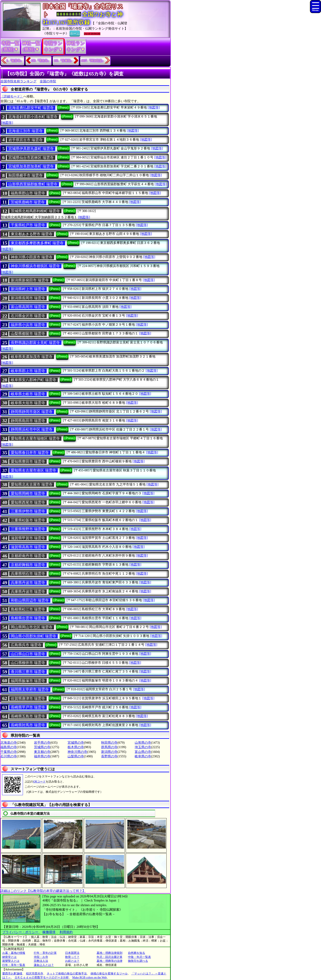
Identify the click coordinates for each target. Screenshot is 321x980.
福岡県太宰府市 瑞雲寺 (30, 690)
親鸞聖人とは (11, 961)
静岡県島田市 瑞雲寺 (28, 421)
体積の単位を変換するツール (109, 974)
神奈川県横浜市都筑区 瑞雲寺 (35, 266)
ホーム (75, 33)
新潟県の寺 (109, 752)
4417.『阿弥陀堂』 (93, 61)
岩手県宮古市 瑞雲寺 (25, 140)
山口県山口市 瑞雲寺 (28, 654)
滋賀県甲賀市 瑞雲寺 (28, 538)
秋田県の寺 (109, 743)
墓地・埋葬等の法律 (110, 961)
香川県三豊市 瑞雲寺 (28, 672)
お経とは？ (72, 961)
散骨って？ (72, 957)
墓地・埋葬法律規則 (110, 953)
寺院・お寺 (41, 957)
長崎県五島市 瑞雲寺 (28, 716)
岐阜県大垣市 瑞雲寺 (28, 403)
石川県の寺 (9, 756)
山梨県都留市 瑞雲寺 (28, 334)
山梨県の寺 (76, 756)
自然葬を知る (137, 953)
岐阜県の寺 (143, 756)
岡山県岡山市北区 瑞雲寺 (32, 627)
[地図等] (154, 107)
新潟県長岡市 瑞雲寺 (28, 298)
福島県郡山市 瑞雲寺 (28, 193)
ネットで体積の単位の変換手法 (67, 974)
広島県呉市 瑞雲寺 (26, 645)
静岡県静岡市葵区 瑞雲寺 (32, 412)
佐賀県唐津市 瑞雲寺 (28, 699)
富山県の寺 (143, 752)
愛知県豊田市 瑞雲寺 (28, 462)
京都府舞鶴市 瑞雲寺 (28, 565)
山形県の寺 (143, 743)
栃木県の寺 (76, 747)
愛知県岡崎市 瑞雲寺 (28, 493)
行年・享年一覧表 (14, 965)
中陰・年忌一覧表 (139, 957)
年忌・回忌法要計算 (110, 957)
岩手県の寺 (42, 743)
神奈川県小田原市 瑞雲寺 (32, 257)
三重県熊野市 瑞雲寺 (28, 529)
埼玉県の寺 (143, 747)
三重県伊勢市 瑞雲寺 (28, 511)
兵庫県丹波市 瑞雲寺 (28, 583)
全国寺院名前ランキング (18, 81)
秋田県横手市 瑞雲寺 (25, 175)
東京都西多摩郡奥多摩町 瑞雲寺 (37, 243)
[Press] (63, 108)
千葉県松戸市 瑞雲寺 (28, 225)
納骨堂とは (9, 957)
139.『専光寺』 (41, 61)
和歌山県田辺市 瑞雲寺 (30, 600)
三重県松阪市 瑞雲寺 (28, 520)
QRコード (39, 782)
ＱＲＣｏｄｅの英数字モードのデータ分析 (42, 977)
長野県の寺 (109, 756)
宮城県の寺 (76, 743)
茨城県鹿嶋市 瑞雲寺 (28, 202)
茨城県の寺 (42, 747)
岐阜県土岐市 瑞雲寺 (28, 394)
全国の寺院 (48, 81)
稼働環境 (49, 932)
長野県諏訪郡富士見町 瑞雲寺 (35, 343)
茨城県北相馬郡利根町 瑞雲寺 (35, 211)
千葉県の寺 (9, 752)
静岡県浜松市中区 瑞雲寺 (32, 429)
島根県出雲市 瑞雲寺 (28, 618)
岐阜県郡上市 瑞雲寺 (28, 371)
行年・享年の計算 (45, 953)
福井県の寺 (42, 756)
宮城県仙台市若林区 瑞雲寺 (31, 158)
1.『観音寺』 (15, 61)
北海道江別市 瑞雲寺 (25, 131)
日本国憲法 (72, 953)
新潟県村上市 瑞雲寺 (28, 289)
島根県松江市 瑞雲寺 (28, 609)
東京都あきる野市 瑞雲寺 (32, 234)
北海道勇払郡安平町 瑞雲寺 (31, 108)
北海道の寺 (9, 743)
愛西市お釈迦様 (12, 974)
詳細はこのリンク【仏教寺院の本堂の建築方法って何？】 (43, 891)
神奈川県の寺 (77, 752)
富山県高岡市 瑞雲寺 (28, 307)
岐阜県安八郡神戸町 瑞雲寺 (33, 380)
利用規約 (66, 932)
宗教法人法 (41, 961)
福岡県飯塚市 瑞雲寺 (28, 681)
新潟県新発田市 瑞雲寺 (30, 280)
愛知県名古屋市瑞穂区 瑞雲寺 (35, 438)
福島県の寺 (9, 747)
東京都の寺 (42, 752)
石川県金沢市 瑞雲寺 (28, 316)
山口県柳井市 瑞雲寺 (28, 663)
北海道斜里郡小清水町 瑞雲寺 (33, 117)
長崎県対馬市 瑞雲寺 (28, 725)
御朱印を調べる (138, 961)
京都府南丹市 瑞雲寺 (28, 556)
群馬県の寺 (109, 747)
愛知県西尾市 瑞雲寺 (28, 502)
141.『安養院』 (64, 61)
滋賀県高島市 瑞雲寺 (28, 547)
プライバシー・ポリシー (21, 932)
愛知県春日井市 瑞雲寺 (30, 453)
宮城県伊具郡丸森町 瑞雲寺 (31, 149)
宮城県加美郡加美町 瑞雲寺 (31, 166)
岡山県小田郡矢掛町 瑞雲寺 (33, 636)
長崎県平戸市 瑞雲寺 (28, 707)
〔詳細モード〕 (12, 96)
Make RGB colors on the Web (90, 977)
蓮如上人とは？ (44, 965)
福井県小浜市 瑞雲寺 (28, 325)
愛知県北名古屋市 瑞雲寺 (32, 484)
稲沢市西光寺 (35, 974)
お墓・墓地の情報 (14, 953)
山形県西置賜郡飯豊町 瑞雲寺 (33, 184)
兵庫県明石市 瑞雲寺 (28, 574)
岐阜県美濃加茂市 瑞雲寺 (32, 357)
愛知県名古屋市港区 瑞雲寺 (33, 470)
